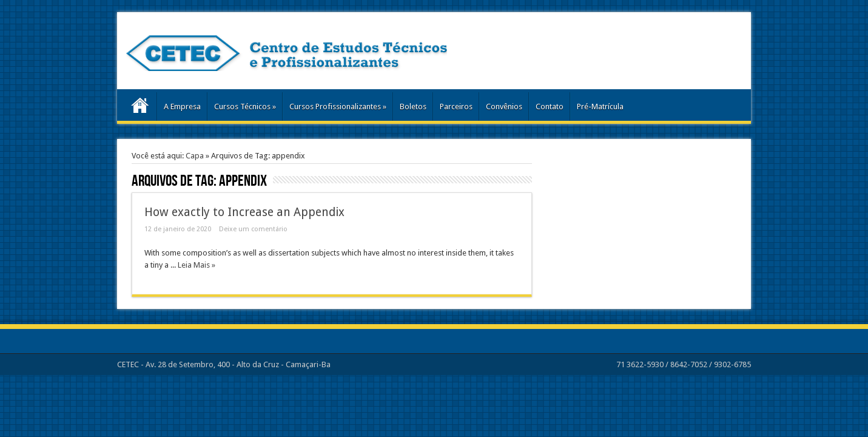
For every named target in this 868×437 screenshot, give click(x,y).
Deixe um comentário (253, 229)
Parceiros (456, 107)
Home (140, 108)
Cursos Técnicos (245, 107)
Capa (195, 156)
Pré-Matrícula (600, 107)
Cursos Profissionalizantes (338, 107)
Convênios (504, 107)
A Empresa (182, 107)
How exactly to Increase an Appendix (244, 212)
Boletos (413, 107)
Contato (550, 107)
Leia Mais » (197, 265)
